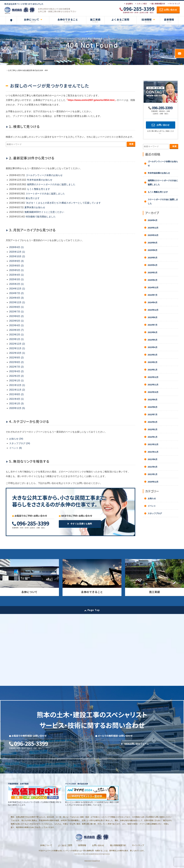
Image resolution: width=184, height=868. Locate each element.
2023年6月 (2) (16, 316)
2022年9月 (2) (16, 358)
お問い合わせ (98, 845)
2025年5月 (153, 258)
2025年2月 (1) (16, 284)
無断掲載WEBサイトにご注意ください (44, 212)
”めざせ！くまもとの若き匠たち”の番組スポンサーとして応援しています (63, 203)
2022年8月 (153, 407)
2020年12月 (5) (17, 408)
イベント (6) (16, 448)
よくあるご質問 (65, 845)
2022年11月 (153, 385)
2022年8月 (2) (16, 362)
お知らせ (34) (16, 439)
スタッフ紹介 (142, 4)
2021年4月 (153, 467)
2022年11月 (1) (17, 348)
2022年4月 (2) (16, 371)
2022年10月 (153, 392)
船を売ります (33, 198)
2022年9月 (153, 400)
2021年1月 (153, 474)
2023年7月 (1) (16, 312)
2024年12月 (153, 288)
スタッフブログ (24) (20, 443)
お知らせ (152, 498)
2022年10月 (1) (17, 353)
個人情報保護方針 (158, 4)
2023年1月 (153, 370)
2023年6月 (153, 332)
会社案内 (129, 4)
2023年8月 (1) (16, 307)
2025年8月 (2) (16, 266)
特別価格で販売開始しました (41, 217)
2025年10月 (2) (17, 256)
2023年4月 (153, 347)
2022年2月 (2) (16, 376)
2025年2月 (153, 280)
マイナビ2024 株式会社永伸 (77, 784)
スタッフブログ (155, 513)
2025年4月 (153, 265)
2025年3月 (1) (16, 279)
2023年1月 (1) (16, 339)
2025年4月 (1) (16, 275)
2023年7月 (153, 325)
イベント (152, 506)
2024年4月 (153, 302)
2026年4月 (153, 220)
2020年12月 (153, 482)
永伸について (46, 845)
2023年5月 (153, 340)
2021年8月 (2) (16, 394)
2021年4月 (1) (16, 399)
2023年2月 (153, 362)
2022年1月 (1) (16, 381)
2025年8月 (153, 250)
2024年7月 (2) (16, 293)
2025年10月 (153, 235)
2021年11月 (153, 452)
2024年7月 (153, 295)
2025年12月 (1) (17, 252)
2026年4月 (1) (16, 247)
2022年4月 (153, 422)
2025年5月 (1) (16, 270)
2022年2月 (153, 429)
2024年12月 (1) (17, 289)
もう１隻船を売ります (39, 189)
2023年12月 (153, 310)
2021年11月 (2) (17, 390)
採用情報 (82, 845)
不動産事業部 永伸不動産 (18, 784)
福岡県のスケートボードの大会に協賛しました (51, 184)
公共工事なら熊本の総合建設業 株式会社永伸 (90, 854)
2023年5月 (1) (16, 321)
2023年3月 (153, 355)
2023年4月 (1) (16, 325)
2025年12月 (153, 228)
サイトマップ (175, 4)
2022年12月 (153, 377)
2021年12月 (153, 444)
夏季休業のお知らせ (35, 207)
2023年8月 (153, 317)
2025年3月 (153, 273)
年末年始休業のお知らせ (40, 180)
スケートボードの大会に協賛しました (45, 194)
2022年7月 (153, 415)
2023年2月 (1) (16, 335)
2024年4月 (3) (16, 298)
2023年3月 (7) (16, 330)
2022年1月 (153, 437)
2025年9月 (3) (16, 261)
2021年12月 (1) (17, 385)
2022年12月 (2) (17, 344)
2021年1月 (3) (16, 404)
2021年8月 (153, 459)
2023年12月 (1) (17, 302)
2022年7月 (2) (16, 367)
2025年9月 (153, 243)
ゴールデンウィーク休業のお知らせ (44, 175)
